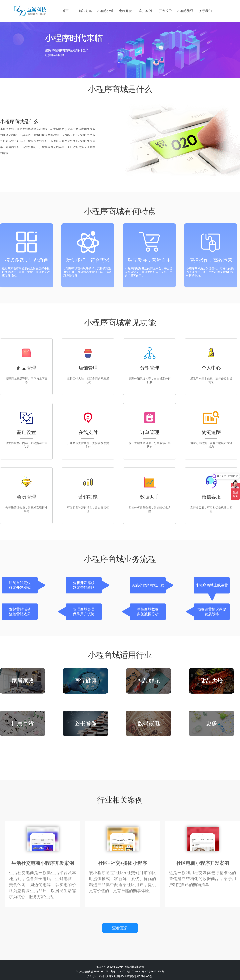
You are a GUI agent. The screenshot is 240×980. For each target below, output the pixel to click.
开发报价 (165, 11)
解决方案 (85, 11)
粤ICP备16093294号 (153, 972)
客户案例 (145, 11)
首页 (65, 11)
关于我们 (205, 11)
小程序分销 (105, 11)
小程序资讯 (185, 11)
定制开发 (125, 11)
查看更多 (120, 928)
